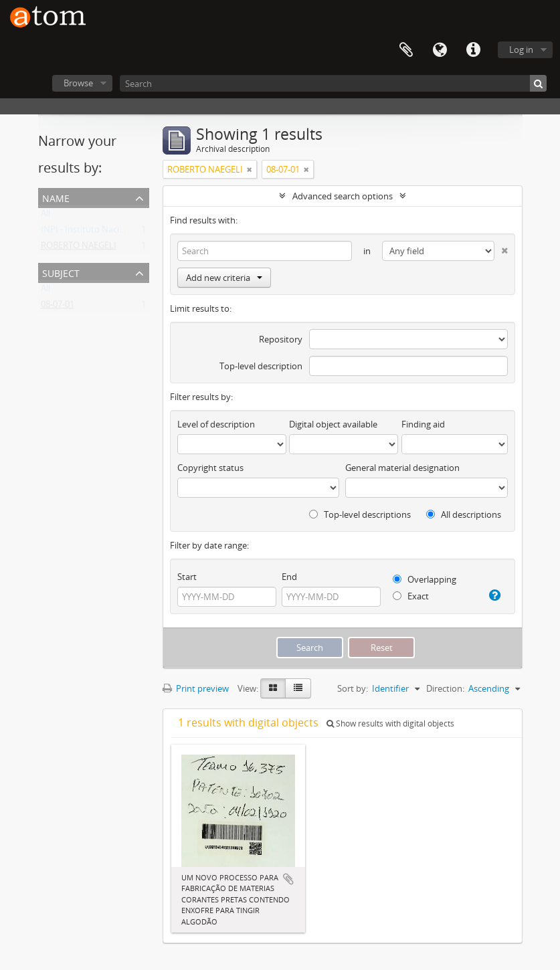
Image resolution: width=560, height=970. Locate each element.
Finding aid (423, 424)
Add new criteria (224, 278)
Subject (61, 272)
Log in (521, 50)
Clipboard (406, 50)
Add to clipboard (288, 879)
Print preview (196, 688)
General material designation (402, 468)
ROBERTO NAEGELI (79, 248)
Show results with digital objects (390, 723)
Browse (78, 83)
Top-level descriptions (360, 514)
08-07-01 (58, 307)
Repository (281, 339)
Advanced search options (343, 196)
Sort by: (353, 688)
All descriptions (464, 514)
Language (440, 50)
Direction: (445, 688)
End (289, 577)
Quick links (473, 50)
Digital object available (333, 424)
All (45, 216)
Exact (411, 596)
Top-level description (261, 366)
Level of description (216, 424)
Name (56, 197)
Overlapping (425, 579)
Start (187, 577)
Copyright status (210, 468)
